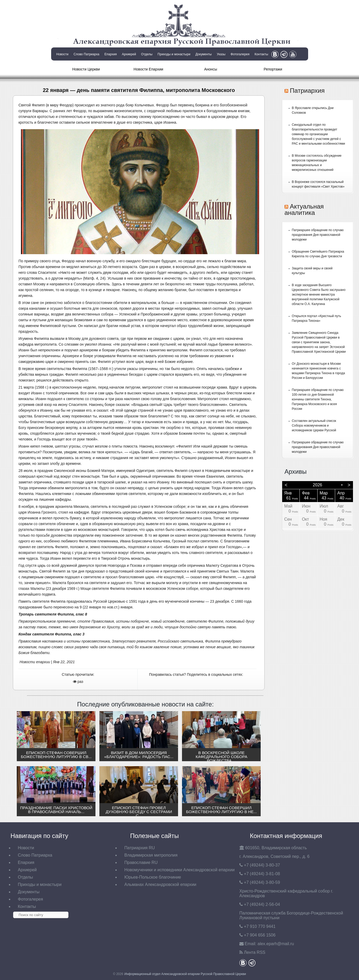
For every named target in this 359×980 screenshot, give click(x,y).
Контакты (261, 54)
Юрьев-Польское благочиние (153, 877)
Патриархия (307, 91)
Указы (221, 54)
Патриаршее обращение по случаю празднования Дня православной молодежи (318, 235)
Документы (203, 54)
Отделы (147, 54)
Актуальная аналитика (304, 209)
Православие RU (141, 862)
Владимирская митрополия (151, 855)
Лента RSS (255, 952)
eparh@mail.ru (276, 944)
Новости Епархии (148, 69)
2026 (318, 485)
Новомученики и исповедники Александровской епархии (179, 870)
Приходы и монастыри (174, 54)
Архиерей (129, 54)
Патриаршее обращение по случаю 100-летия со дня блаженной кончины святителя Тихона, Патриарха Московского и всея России (318, 399)
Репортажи (273, 69)
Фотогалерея (240, 54)
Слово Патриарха (86, 54)
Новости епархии (35, 662)
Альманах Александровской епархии (160, 884)
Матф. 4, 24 (94, 278)
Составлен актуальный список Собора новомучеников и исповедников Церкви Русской (314, 426)
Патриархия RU (140, 848)
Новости (62, 54)
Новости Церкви (86, 69)
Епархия (111, 54)
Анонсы (211, 69)
